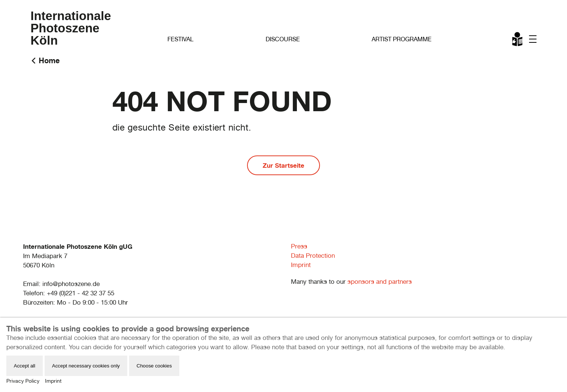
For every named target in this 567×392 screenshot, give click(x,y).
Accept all (25, 366)
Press (299, 246)
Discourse (283, 39)
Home (49, 60)
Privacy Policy (23, 381)
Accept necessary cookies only (86, 366)
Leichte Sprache (518, 41)
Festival (180, 39)
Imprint (301, 265)
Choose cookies (154, 366)
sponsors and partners (380, 282)
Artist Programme (402, 39)
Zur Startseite (283, 165)
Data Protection (313, 256)
